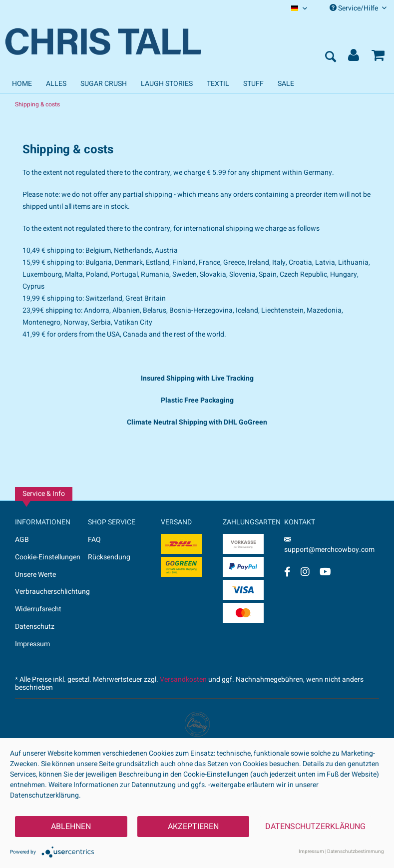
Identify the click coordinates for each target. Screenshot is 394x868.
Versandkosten (183, 679)
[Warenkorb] (378, 57)
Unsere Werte (35, 575)
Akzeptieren (193, 827)
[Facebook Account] (287, 572)
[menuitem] (299, 8)
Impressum (32, 644)
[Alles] (56, 84)
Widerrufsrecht (38, 609)
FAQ (94, 540)
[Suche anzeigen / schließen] (330, 57)
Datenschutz (35, 627)
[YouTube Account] (325, 572)
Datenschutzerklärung (315, 827)
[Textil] (218, 84)
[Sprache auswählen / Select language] (299, 8)
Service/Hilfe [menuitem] (358, 8)
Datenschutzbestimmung (356, 852)
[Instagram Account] (305, 572)
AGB (22, 540)
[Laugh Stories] (167, 84)
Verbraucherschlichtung (51, 592)
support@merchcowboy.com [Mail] (329, 546)
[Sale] (286, 84)
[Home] (22, 84)
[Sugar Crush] (104, 84)
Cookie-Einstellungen (48, 557)
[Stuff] (253, 84)
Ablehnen (71, 827)
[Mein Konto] (354, 57)
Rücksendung (109, 557)
